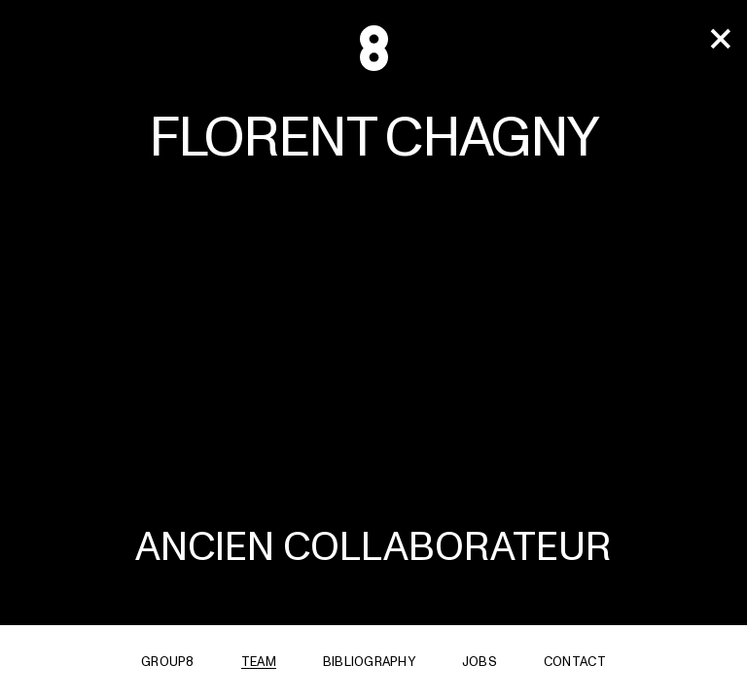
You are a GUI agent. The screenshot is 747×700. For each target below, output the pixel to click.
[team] (720, 40)
